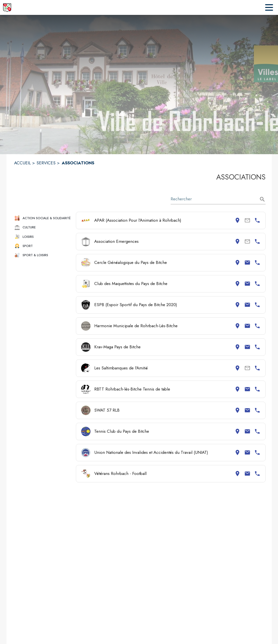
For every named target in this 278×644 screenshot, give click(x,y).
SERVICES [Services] (46, 163)
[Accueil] (7, 7)
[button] (43, 218)
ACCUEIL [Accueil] (22, 163)
